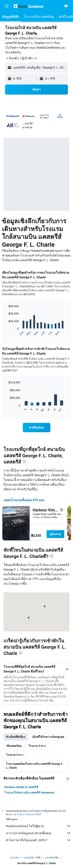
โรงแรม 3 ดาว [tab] (37, 746)
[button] (7, 6)
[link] (37, 428)
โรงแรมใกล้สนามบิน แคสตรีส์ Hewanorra (29, 793)
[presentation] (24, 462)
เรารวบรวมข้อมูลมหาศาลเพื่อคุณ (38, 833)
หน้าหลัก (15, 858)
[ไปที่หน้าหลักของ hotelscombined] (28, 6)
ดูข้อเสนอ (55, 534)
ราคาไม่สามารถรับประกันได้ (27, 814)
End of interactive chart (7, 333)
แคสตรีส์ (49, 858)
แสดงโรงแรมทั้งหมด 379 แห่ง (24, 500)
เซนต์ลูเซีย (29, 858)
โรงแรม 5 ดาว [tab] (15, 755)
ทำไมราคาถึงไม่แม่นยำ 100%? (38, 840)
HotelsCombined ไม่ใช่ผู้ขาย (38, 826)
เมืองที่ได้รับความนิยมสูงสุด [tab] (48, 737)
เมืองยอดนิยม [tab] (14, 746)
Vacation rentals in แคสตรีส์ (21, 787)
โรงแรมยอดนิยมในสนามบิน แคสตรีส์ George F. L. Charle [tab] (34, 766)
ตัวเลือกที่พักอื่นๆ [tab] (16, 737)
